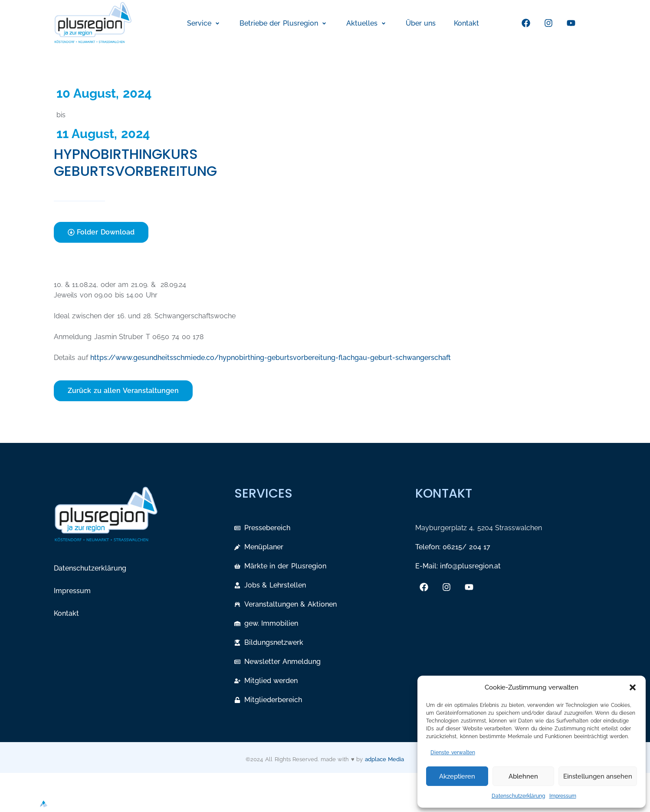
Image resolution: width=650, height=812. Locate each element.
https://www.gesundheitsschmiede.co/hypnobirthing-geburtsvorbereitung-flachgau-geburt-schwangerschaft (271, 358)
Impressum (563, 796)
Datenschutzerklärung (518, 796)
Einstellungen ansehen (598, 776)
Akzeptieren (457, 776)
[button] (633, 687)
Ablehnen (523, 776)
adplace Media (385, 759)
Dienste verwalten (453, 753)
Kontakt (66, 613)
